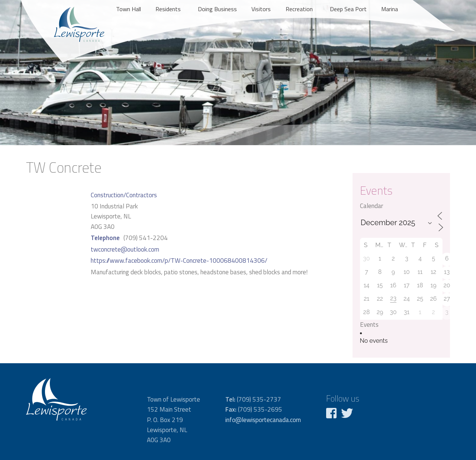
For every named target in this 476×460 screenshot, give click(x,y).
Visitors (261, 9)
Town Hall (128, 9)
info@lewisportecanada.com (263, 420)
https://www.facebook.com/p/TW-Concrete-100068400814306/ (179, 261)
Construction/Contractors (124, 195)
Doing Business (217, 9)
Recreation (299, 9)
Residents (168, 9)
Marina (390, 9)
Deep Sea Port (348, 9)
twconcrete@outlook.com (125, 249)
